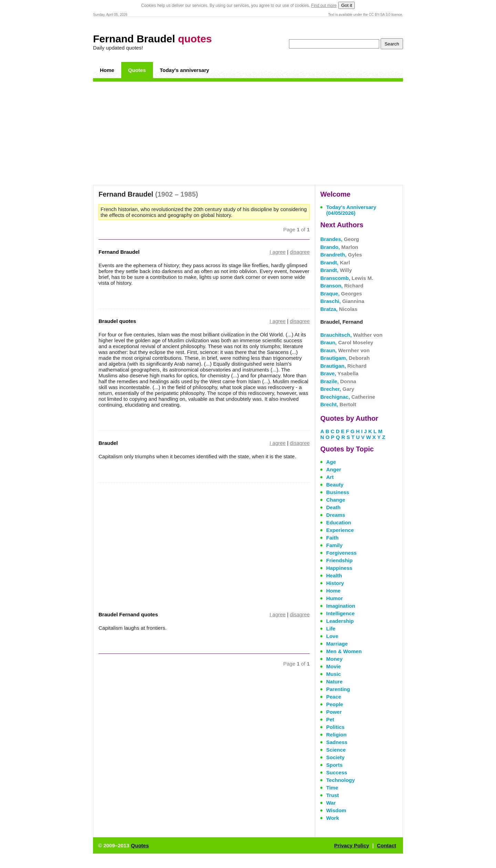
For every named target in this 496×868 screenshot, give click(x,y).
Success (337, 772)
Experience (340, 530)
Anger (334, 469)
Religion (336, 735)
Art (330, 477)
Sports (334, 765)
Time (332, 788)
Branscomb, (347, 278)
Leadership (340, 621)
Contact (386, 845)
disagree (300, 252)
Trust (333, 795)
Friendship (339, 560)
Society (335, 757)
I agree (278, 252)
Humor (334, 598)
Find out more (324, 6)
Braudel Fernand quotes (128, 614)
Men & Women (344, 651)
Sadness (337, 742)
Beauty (335, 485)
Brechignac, (348, 397)
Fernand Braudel (152, 39)
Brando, (339, 247)
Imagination (341, 606)
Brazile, (338, 381)
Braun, (347, 342)
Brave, (339, 373)
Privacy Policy (352, 845)
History (335, 583)
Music (334, 674)
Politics (335, 727)
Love (332, 636)
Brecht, (338, 404)
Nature (334, 682)
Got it (347, 5)
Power (334, 712)
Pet (330, 719)
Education (339, 522)
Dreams (336, 515)
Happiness (339, 568)
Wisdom (336, 810)
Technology (340, 780)
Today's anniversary (184, 70)
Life (331, 629)
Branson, (342, 286)
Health (334, 576)
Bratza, (339, 309)
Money (334, 659)
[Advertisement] (248, 133)
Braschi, (342, 301)
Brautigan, (343, 366)
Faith (332, 538)
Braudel (108, 443)
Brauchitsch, (351, 335)
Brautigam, (345, 358)
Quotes (137, 70)
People (335, 704)
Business (338, 492)
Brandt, (335, 263)
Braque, (341, 294)
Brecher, (337, 389)
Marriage (337, 644)
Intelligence (340, 613)
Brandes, (340, 239)
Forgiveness (341, 553)
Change (336, 500)
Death (333, 507)
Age (331, 462)
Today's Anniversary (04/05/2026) (351, 210)
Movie (334, 666)
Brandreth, (341, 255)
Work (333, 818)
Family (334, 545)
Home (107, 70)
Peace (334, 697)
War (331, 803)
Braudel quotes (117, 321)
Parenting (338, 689)
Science (336, 750)
